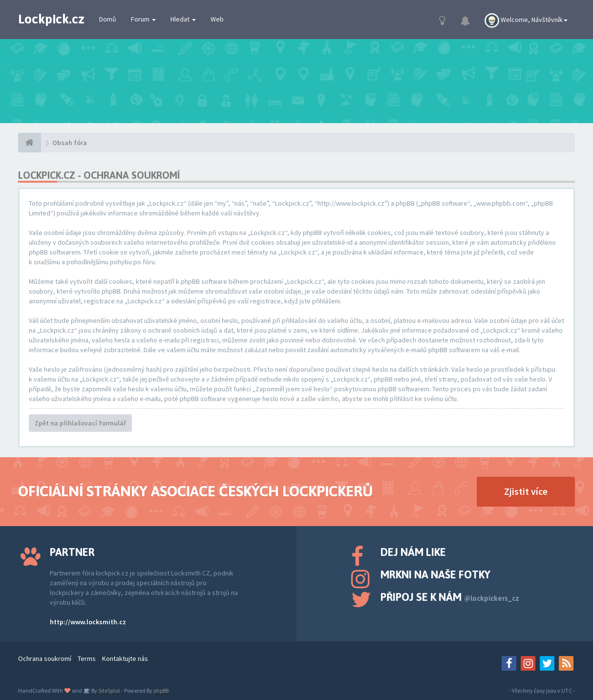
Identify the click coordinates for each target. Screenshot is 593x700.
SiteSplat (109, 690)
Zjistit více (526, 491)
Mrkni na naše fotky (435, 574)
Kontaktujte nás (125, 658)
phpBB (161, 690)
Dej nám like (413, 552)
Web (217, 19)
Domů (108, 19)
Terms (87, 658)
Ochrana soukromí (45, 658)
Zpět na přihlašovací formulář (80, 423)
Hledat (183, 19)
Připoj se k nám (450, 597)
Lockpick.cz (51, 19)
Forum (143, 19)
